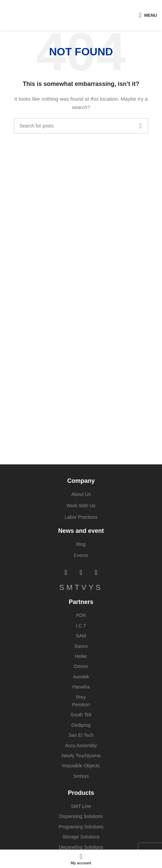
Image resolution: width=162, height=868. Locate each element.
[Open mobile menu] (148, 15)
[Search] (81, 126)
